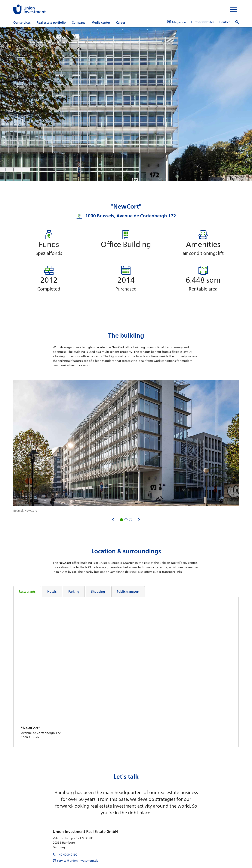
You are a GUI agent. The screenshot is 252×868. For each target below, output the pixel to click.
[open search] (237, 22)
